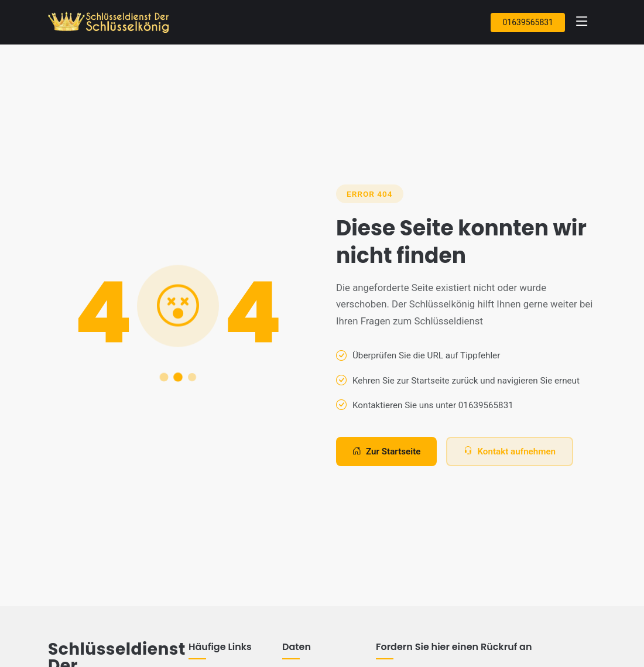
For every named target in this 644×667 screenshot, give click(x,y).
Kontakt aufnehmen (510, 452)
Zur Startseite (386, 452)
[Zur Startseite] (111, 22)
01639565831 (528, 22)
